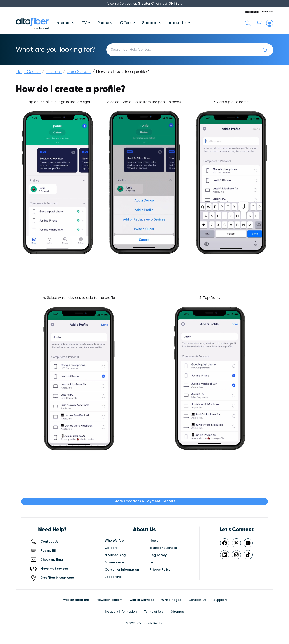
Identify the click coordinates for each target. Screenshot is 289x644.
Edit (179, 4)
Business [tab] (267, 12)
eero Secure (79, 72)
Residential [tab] (252, 12)
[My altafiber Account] (270, 23)
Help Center (28, 72)
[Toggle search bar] (248, 23)
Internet (54, 72)
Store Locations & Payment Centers (144, 501)
